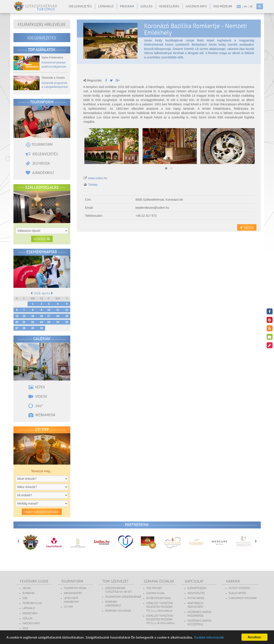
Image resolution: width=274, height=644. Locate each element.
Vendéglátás (169, 6)
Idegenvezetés (80, 6)
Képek (37, 387)
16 (42, 316)
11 (58, 310)
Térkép (93, 185)
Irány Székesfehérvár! (42, 512)
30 (42, 328)
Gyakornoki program (243, 598)
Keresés (42, 239)
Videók (38, 397)
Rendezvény (30, 613)
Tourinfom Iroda (75, 588)
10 (49, 310)
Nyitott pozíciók (240, 588)
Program (127, 6)
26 (67, 322)
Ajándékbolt (40, 173)
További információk (209, 637)
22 (33, 322)
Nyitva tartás (196, 598)
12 (67, 310)
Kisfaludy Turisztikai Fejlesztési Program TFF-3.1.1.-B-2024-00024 (160, 620)
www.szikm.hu (98, 178)
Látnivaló (106, 6)
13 (17, 316)
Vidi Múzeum (223, 6)
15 (33, 316)
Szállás (146, 6)
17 (49, 316)
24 (49, 322)
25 (58, 322)
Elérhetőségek (197, 588)
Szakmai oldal (156, 593)
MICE (25, 628)
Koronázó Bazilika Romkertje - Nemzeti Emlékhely (195, 29)
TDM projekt (154, 588)
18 (58, 316)
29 (33, 328)
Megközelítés (196, 593)
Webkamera (42, 415)
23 (42, 322)
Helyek (27, 588)
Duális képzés (237, 593)
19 (67, 316)
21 (24, 322)
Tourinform (39, 145)
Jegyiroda (38, 164)
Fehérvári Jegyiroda (118, 611)
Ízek (25, 598)
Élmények (29, 593)
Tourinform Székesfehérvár (123, 597)
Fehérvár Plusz (32, 603)
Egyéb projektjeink (158, 598)
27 (17, 328)
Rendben (254, 637)
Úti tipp (68, 607)
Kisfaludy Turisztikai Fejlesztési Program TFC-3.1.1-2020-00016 (160, 607)
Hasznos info (196, 6)
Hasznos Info (31, 623)
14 (24, 316)
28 (24, 328)
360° (36, 406)
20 (17, 322)
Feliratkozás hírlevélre (42, 25)
